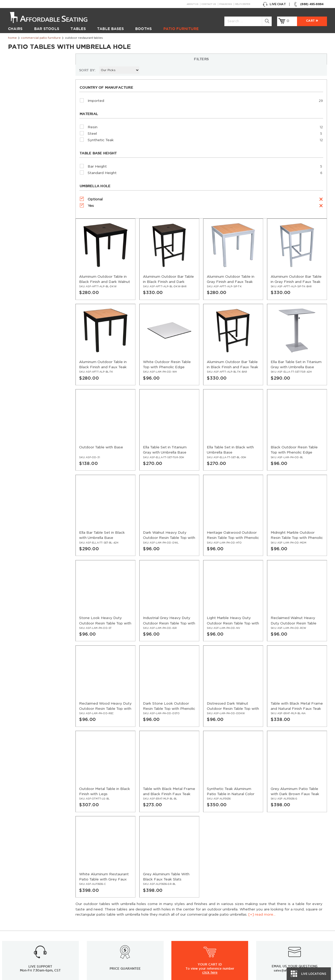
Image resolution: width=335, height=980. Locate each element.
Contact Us (209, 4)
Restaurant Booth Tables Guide (280, 961)
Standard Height (31, 180)
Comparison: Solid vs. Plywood (279, 937)
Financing (226, 4)
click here (210, 826)
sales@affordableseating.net (295, 824)
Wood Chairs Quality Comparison (281, 930)
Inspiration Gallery (268, 900)
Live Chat (274, 4)
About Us (192, 4)
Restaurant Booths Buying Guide (117, 930)
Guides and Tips (103, 918)
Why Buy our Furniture (272, 948)
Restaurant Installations (110, 913)
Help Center (243, 4)
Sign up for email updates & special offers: (85, 857)
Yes (19, 213)
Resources (99, 900)
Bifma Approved (267, 943)
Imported (24, 108)
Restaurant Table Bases (28, 913)
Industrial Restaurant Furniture (115, 924)
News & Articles (103, 906)
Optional (24, 207)
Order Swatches (267, 906)
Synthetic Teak (29, 148)
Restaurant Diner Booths (29, 937)
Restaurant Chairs (23, 894)
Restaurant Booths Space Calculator (284, 955)
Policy (176, 913)
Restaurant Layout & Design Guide (282, 913)
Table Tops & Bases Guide (275, 924)
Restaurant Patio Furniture (30, 930)
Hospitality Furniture (25, 943)
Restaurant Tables (23, 906)
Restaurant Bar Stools (27, 900)
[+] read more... (50, 66)
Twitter (243, 858)
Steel (21, 141)
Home (12, 38)
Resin (21, 135)
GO (201, 858)
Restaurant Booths (24, 924)
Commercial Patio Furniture (41, 38)
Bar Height (26, 174)
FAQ (175, 906)
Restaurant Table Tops (26, 918)
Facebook (233, 858)
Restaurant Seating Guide (275, 918)
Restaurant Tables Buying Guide (116, 937)
